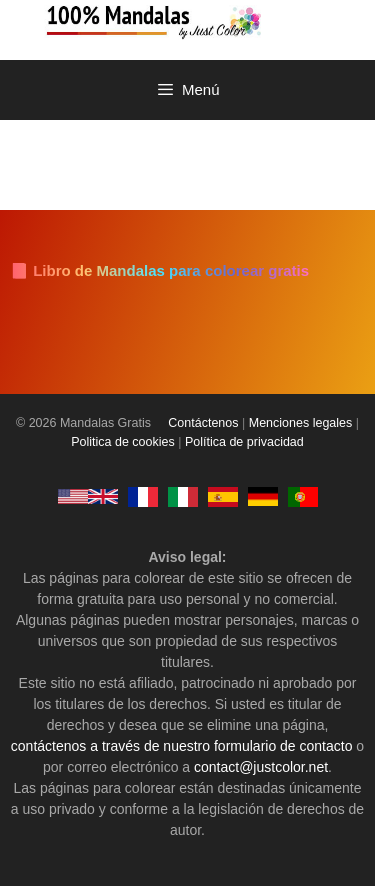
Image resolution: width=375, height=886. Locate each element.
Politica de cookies (123, 442)
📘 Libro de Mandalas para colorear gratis (159, 270)
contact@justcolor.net (261, 767)
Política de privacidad (244, 442)
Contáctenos (203, 423)
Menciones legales (301, 423)
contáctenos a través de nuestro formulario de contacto (182, 746)
